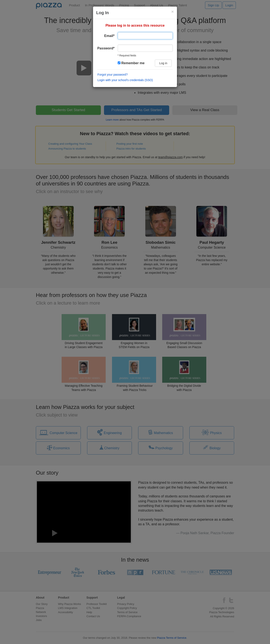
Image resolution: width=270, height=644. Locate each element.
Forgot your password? (113, 75)
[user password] (145, 48)
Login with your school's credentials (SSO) (125, 80)
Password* (106, 48)
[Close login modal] (173, 12)
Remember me (131, 63)
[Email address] (145, 36)
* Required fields (127, 56)
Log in (163, 63)
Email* (109, 36)
